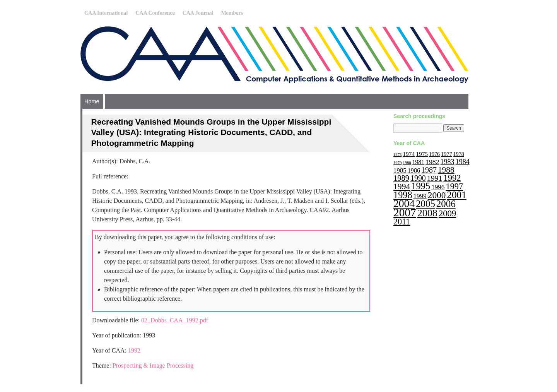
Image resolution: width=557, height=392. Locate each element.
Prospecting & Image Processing (153, 365)
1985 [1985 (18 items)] (400, 170)
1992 (134, 350)
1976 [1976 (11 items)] (434, 154)
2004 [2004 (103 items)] (404, 203)
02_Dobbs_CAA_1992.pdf (175, 320)
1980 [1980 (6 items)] (407, 163)
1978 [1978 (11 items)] (459, 154)
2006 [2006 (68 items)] (446, 204)
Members (232, 13)
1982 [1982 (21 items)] (432, 162)
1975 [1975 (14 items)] (422, 154)
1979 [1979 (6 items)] (397, 163)
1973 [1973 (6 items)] (397, 155)
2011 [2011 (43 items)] (402, 222)
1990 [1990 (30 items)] (418, 178)
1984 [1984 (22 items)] (463, 162)
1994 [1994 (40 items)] (402, 187)
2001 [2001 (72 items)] (457, 195)
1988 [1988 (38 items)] (446, 170)
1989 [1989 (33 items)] (401, 178)
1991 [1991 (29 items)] (435, 178)
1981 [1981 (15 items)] (418, 162)
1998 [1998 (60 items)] (403, 195)
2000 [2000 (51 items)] (437, 195)
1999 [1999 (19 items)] (420, 196)
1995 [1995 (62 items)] (421, 186)
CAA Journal (198, 13)
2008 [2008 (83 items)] (427, 213)
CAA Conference (155, 13)
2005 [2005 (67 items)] (425, 204)
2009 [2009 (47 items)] (447, 213)
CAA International (106, 13)
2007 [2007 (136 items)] (405, 212)
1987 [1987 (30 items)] (429, 170)
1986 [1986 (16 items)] (414, 170)
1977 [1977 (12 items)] (447, 154)
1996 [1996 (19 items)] (438, 187)
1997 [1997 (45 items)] (454, 186)
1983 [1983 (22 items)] (448, 162)
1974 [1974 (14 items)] (409, 154)
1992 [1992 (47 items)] (452, 178)
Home (92, 101)
